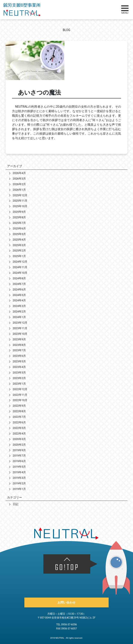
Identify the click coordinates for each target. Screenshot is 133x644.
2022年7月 (19, 417)
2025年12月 (20, 195)
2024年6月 (19, 289)
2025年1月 (19, 256)
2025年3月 (19, 245)
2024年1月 (19, 317)
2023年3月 (19, 373)
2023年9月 (19, 339)
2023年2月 (19, 378)
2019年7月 (19, 456)
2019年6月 (19, 461)
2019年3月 (19, 478)
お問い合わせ (66, 602)
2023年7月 (19, 350)
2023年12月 (20, 323)
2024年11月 (20, 267)
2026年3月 (19, 179)
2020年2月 (19, 445)
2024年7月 (19, 284)
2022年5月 (19, 428)
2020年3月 (19, 439)
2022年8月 (19, 411)
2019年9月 (19, 450)
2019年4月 (19, 472)
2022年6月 (19, 422)
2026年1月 (19, 190)
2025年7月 (19, 223)
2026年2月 (19, 184)
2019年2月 (19, 483)
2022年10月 (20, 400)
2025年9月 (19, 212)
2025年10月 (20, 206)
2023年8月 (19, 345)
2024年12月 (20, 262)
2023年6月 (19, 356)
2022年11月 (20, 395)
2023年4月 (19, 367)
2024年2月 (19, 312)
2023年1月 (19, 384)
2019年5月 (19, 467)
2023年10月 (20, 334)
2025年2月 (19, 251)
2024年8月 (19, 278)
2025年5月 (19, 234)
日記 (16, 504)
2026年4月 (19, 173)
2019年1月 (19, 489)
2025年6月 (19, 228)
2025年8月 (19, 217)
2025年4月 (19, 240)
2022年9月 (19, 406)
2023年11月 (20, 328)
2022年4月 (19, 434)
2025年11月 (20, 201)
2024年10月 (20, 273)
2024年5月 (19, 295)
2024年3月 (19, 306)
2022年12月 (20, 389)
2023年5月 (19, 361)
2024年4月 (19, 300)
